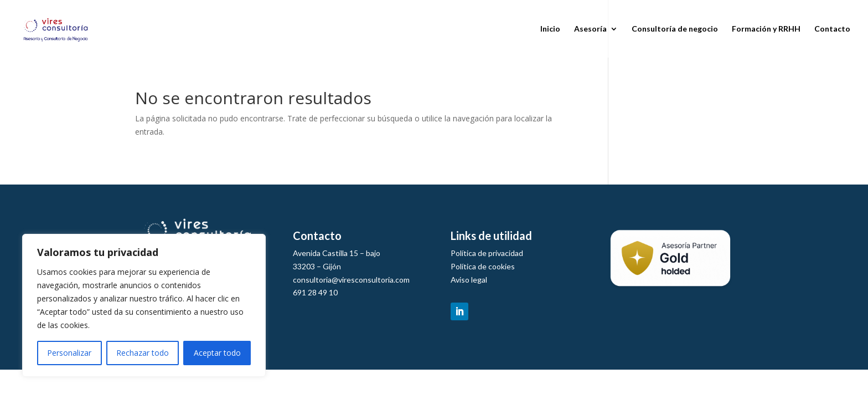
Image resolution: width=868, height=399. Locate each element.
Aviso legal (469, 280)
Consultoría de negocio (675, 29)
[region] (144, 305)
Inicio (550, 29)
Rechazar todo (143, 353)
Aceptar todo (217, 353)
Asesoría (590, 29)
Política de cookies (483, 266)
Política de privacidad (487, 253)
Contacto (832, 29)
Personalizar (69, 353)
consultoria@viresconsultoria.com (351, 280)
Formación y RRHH (766, 29)
